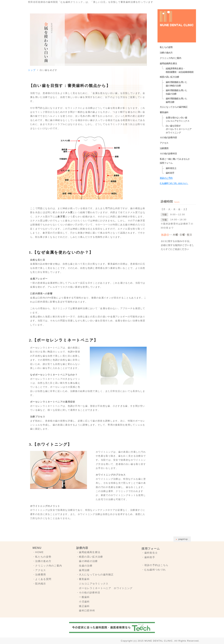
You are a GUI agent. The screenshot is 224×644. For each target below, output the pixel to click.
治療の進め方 (166, 53)
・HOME (38, 552)
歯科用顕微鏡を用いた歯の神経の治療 (176, 84)
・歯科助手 (148, 557)
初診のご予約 (166, 178)
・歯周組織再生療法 (88, 552)
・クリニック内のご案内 (47, 566)
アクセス (164, 143)
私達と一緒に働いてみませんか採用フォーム (175, 161)
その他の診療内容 (168, 137)
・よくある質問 (42, 579)
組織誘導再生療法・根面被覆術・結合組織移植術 (180, 70)
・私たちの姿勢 (42, 557)
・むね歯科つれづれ (154, 570)
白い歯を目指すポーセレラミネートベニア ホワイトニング (179, 129)
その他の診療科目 (168, 154)
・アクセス (39, 570)
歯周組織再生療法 (168, 63)
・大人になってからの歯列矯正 (95, 575)
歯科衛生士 (171, 168)
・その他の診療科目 (88, 593)
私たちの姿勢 (166, 47)
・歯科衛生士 (150, 553)
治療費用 (164, 148)
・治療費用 (39, 575)
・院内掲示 (39, 584)
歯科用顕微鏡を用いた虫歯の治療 (176, 92)
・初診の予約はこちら (155, 565)
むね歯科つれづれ (174, 183)
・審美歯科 (83, 579)
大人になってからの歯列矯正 (174, 107)
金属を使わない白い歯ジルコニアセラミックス (178, 119)
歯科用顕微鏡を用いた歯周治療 (176, 100)
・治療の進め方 (42, 561)
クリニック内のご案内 (171, 58)
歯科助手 (170, 173)
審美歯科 (164, 112)
